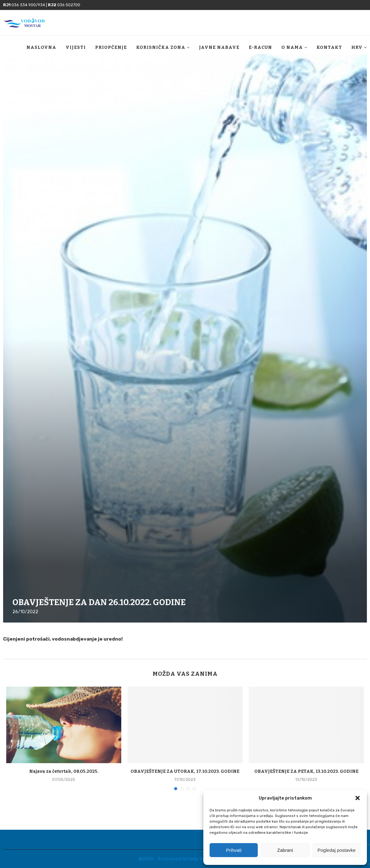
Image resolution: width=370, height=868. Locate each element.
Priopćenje (111, 47)
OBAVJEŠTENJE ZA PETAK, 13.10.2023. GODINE (306, 771)
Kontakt (329, 47)
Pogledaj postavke (337, 850)
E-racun (260, 47)
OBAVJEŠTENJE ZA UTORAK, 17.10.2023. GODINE (185, 771)
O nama (292, 47)
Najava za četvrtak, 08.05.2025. (64, 771)
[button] (358, 798)
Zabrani (285, 850)
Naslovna (41, 47)
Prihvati (234, 850)
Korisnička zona (161, 47)
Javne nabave (219, 47)
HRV (357, 47)
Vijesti (76, 47)
